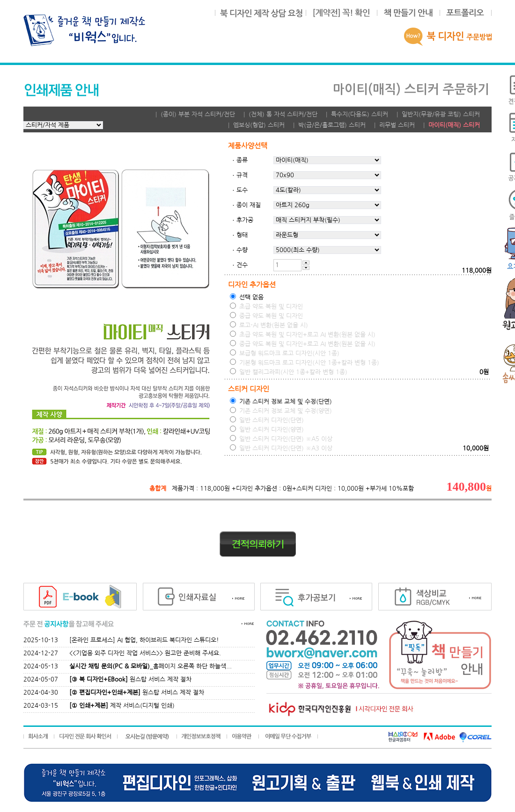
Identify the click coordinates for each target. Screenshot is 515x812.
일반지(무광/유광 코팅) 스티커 (441, 114)
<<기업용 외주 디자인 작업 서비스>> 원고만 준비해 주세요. (145, 653)
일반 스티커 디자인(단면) (267, 420)
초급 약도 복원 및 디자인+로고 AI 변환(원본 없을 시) (303, 334)
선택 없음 (247, 297)
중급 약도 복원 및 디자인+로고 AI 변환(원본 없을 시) (303, 344)
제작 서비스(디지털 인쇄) (122, 706)
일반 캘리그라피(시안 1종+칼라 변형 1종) (289, 372)
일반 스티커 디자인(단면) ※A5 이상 (281, 439)
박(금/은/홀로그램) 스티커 (332, 125)
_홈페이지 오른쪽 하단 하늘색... (151, 666)
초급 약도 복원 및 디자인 (266, 306)
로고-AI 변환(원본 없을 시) (269, 325)
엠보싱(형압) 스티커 (259, 125)
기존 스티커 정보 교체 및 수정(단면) (281, 401)
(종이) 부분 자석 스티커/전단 (198, 114)
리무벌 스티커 (397, 125)
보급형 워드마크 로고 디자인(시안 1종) (285, 353)
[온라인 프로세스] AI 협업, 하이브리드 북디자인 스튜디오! (144, 640)
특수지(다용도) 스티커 (360, 114)
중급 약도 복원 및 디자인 (266, 315)
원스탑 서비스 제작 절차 (130, 679)
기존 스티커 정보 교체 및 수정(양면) (281, 410)
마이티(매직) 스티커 (454, 125)
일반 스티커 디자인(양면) (267, 429)
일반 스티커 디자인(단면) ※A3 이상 (281, 448)
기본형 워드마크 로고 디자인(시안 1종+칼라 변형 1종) (305, 362)
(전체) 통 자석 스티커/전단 (283, 114)
